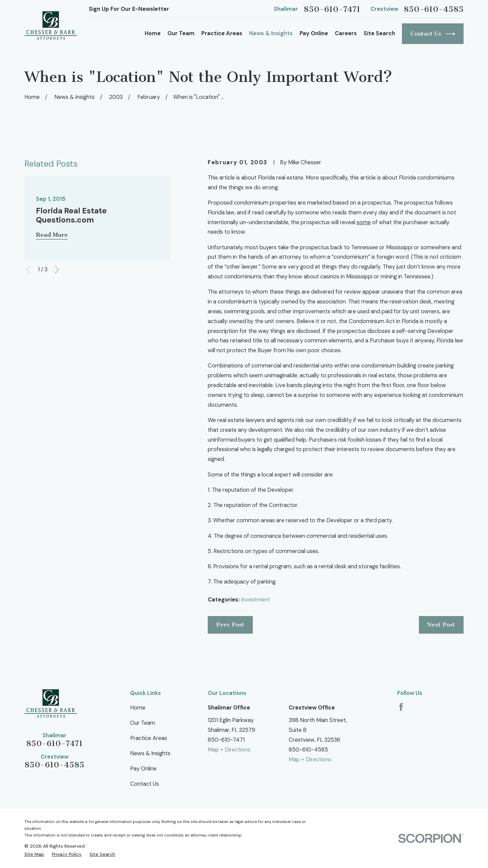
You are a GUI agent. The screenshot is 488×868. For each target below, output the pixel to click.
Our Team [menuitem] (181, 33)
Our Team (143, 723)
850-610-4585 (434, 9)
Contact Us (433, 34)
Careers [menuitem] (346, 33)
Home (138, 708)
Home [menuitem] (153, 33)
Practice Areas (149, 738)
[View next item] (57, 270)
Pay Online (143, 769)
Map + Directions (229, 750)
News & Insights (150, 753)
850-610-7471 (332, 9)
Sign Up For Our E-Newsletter (129, 9)
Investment (256, 600)
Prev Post (230, 625)
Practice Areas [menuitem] (222, 33)
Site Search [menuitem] (379, 33)
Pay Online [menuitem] (314, 33)
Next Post (441, 625)
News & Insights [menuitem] (271, 33)
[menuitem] (34, 854)
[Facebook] (401, 707)
